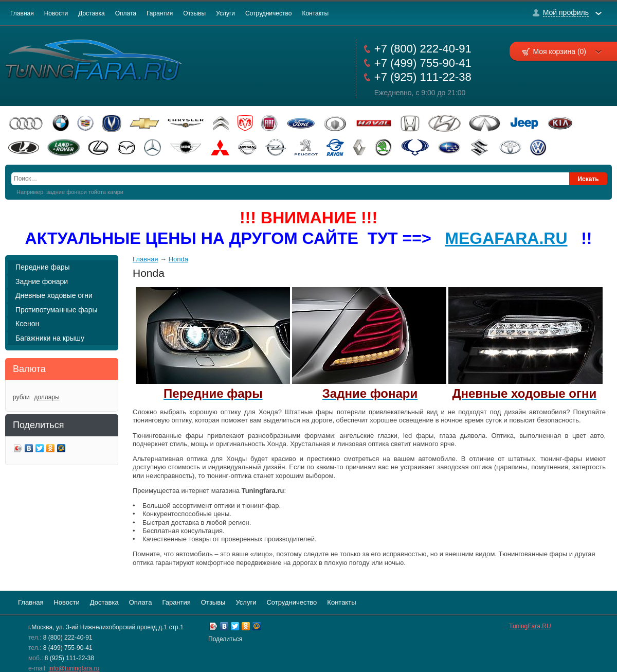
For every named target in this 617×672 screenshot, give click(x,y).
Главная (22, 13)
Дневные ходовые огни (54, 295)
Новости (56, 13)
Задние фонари (42, 281)
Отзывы (194, 13)
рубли (21, 397)
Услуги (225, 13)
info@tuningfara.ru (74, 668)
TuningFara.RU (530, 626)
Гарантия (160, 13)
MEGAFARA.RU (506, 238)
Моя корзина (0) (567, 51)
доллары (47, 397)
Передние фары (43, 267)
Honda (178, 259)
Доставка (92, 13)
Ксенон (27, 324)
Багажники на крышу (50, 338)
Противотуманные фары (57, 310)
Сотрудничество (268, 13)
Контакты (315, 13)
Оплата (126, 13)
